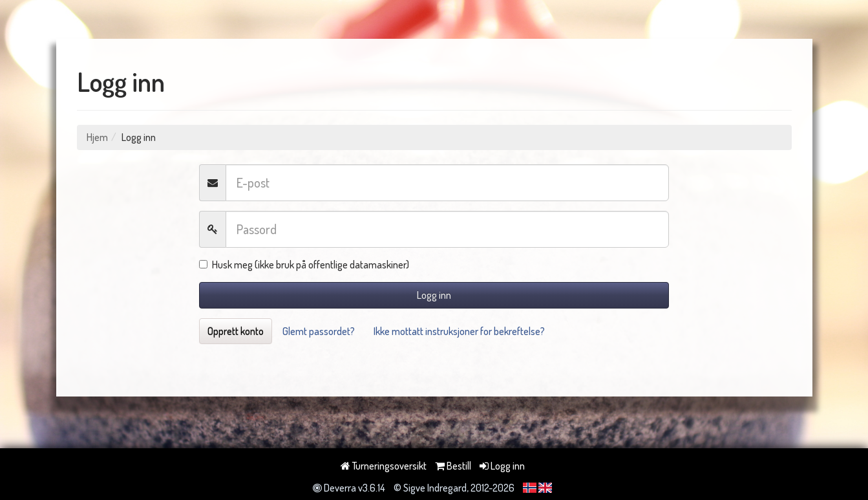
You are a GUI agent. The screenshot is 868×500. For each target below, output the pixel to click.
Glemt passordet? (319, 331)
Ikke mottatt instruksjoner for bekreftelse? (459, 331)
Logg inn (434, 295)
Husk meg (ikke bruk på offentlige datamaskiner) (304, 265)
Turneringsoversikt (384, 466)
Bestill (453, 466)
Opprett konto (236, 331)
